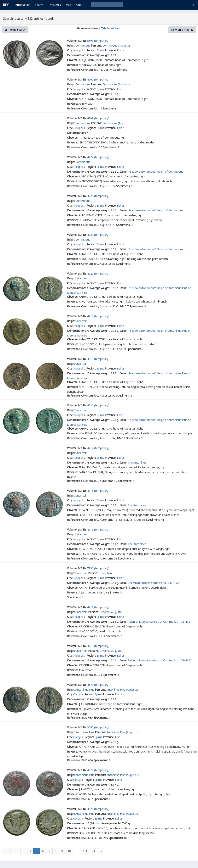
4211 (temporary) (98, 607)
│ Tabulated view (109, 28)
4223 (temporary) (98, 196)
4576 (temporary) (98, 809)
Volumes (55, 5)
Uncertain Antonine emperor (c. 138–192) (154, 583)
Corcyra (79, 694)
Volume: (72, 41)
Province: (111, 50)
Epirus (100, 50)
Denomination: (76, 55)
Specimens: (120, 70)
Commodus (83, 45)
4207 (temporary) (98, 79)
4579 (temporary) (98, 770)
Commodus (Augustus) (117, 45)
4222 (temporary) (98, 405)
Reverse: (72, 65)
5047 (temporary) (98, 727)
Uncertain (81, 278)
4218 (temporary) (98, 316)
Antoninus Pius (85, 690)
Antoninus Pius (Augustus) (123, 690)
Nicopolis (79, 50)
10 (69, 851)
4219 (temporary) (98, 359)
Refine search (15, 30)
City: (70, 50)
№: (85, 41)
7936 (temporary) (98, 568)
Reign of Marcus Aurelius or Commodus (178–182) (160, 622)
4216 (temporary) (98, 529)
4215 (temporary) (98, 491)
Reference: (74, 70)
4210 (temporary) (98, 646)
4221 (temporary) (98, 235)
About (81, 5)
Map (68, 5)
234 (84, 851)
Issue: (123, 172)
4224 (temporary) (98, 157)
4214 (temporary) (98, 448)
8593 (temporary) (98, 41)
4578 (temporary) (98, 685)
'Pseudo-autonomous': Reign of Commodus (155, 172)
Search (40, 5)
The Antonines (137, 462)
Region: (91, 50)
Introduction (22, 5)
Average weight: (100, 55)
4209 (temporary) (98, 118)
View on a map (182, 30)
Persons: (96, 45)
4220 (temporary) (98, 273)
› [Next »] (102, 851)
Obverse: (73, 60)
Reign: (71, 45)
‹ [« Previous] (5, 851)
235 (94, 851)
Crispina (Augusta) (111, 612)
